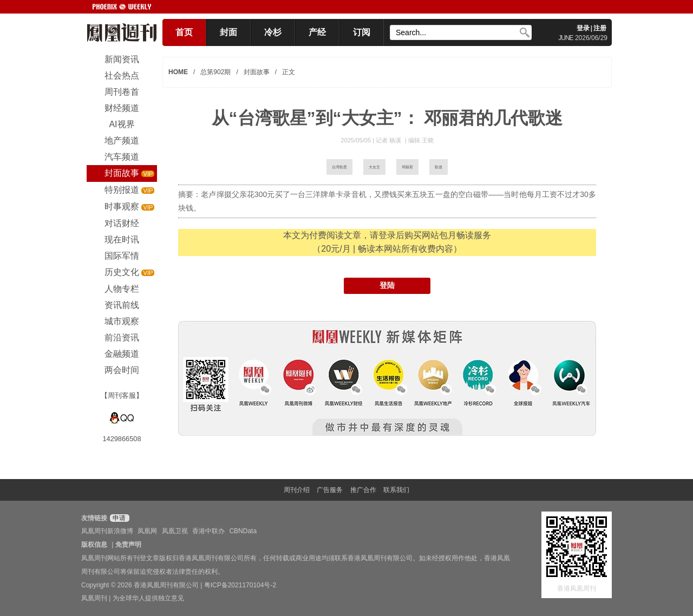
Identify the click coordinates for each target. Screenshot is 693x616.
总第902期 (215, 72)
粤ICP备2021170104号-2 (240, 585)
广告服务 (330, 490)
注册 (600, 28)
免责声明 (128, 545)
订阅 (362, 32)
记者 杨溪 (389, 140)
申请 (118, 518)
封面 (228, 32)
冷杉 (273, 32)
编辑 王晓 (421, 140)
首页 (184, 32)
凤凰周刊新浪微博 (107, 531)
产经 (317, 32)
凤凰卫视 (175, 531)
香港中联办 (208, 531)
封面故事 (257, 72)
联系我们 (396, 490)
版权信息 (94, 545)
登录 (583, 28)
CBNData (243, 531)
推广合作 (363, 490)
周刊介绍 (297, 490)
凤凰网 (147, 531)
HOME (178, 72)
